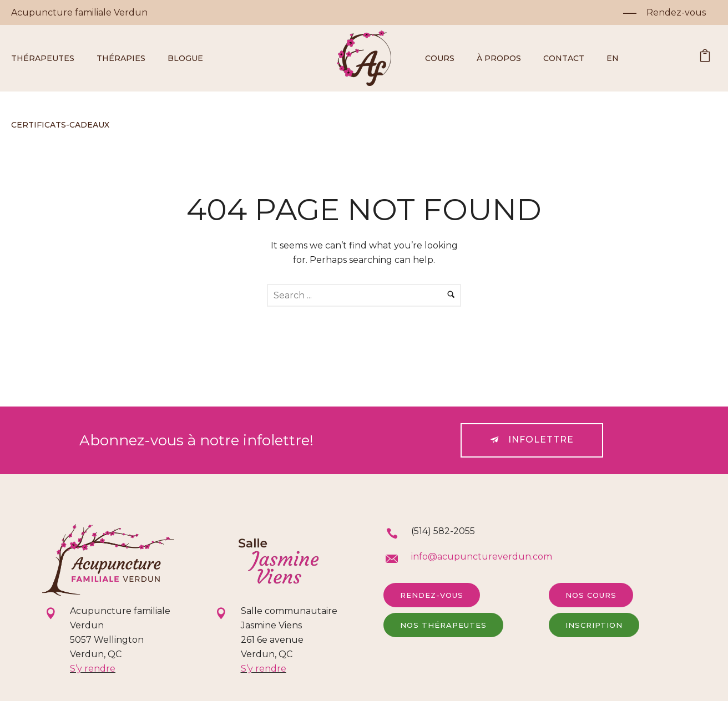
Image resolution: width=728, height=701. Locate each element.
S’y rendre (93, 669)
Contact (564, 58)
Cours (440, 58)
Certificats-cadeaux (60, 125)
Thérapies (121, 58)
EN (613, 58)
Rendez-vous (432, 595)
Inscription (594, 625)
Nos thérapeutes (443, 625)
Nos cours (591, 595)
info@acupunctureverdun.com (482, 557)
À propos (499, 58)
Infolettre (532, 440)
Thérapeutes (43, 58)
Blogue (185, 58)
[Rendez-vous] (664, 12)
